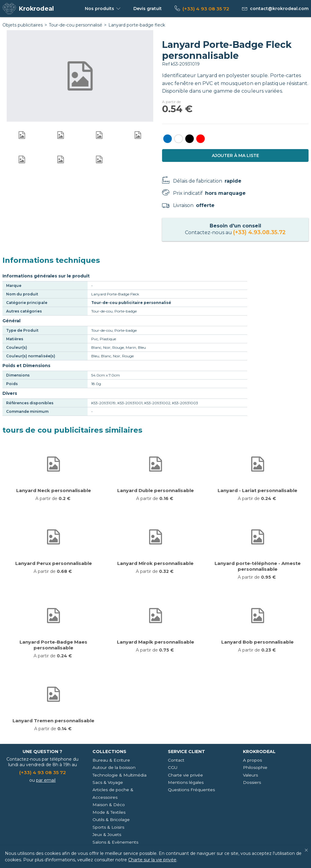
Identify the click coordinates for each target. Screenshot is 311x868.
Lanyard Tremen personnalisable (53, 721)
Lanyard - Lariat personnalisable (257, 490)
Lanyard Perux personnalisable (54, 563)
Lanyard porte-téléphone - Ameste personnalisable (258, 566)
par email (46, 780)
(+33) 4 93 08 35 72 (206, 9)
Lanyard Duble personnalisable (155, 490)
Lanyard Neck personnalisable (54, 490)
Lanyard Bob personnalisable (257, 642)
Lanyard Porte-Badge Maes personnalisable (53, 645)
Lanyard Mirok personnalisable (155, 563)
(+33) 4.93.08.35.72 (259, 232)
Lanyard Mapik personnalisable (155, 642)
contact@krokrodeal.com (279, 9)
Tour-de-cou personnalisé (76, 25)
